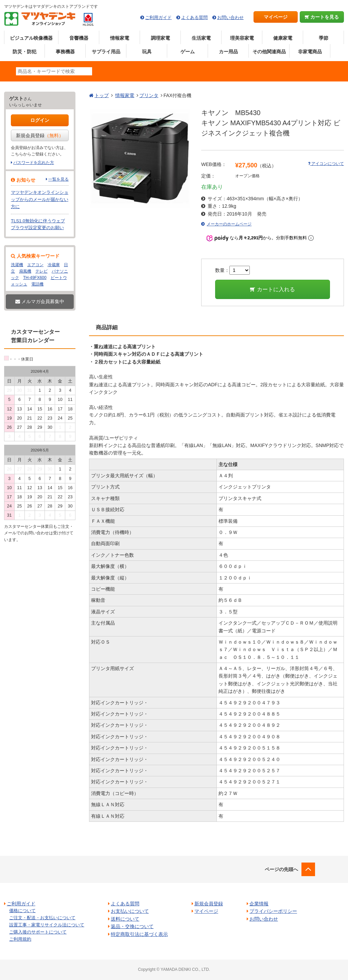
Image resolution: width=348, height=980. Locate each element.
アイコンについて (326, 164)
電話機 (37, 284)
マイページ (276, 17)
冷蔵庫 (54, 265)
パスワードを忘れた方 (34, 163)
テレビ (41, 271)
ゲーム (188, 52)
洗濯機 (17, 265)
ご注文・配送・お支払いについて (42, 918)
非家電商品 (310, 52)
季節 (324, 38)
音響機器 (79, 38)
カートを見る (322, 17)
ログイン (40, 120)
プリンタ (149, 95)
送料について (125, 919)
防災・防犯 (24, 52)
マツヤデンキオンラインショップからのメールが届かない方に (40, 199)
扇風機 (25, 271)
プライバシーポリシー (273, 911)
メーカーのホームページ (229, 224)
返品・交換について (132, 926)
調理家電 (160, 38)
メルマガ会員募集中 (40, 301)
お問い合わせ (230, 17)
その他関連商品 (269, 52)
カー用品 (228, 52)
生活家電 (201, 38)
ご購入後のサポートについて (38, 932)
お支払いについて (130, 911)
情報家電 (120, 38)
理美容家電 (242, 38)
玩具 (147, 52)
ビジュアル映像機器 (31, 38)
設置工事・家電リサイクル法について (47, 925)
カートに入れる (272, 289)
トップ (102, 95)
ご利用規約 (20, 939)
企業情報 (259, 904)
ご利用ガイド (158, 17)
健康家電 (283, 38)
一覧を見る (58, 179)
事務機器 (65, 52)
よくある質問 (194, 17)
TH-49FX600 (35, 278)
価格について (22, 911)
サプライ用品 (106, 52)
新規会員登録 (40, 135)
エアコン (35, 265)
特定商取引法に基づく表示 (139, 934)
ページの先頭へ (281, 869)
